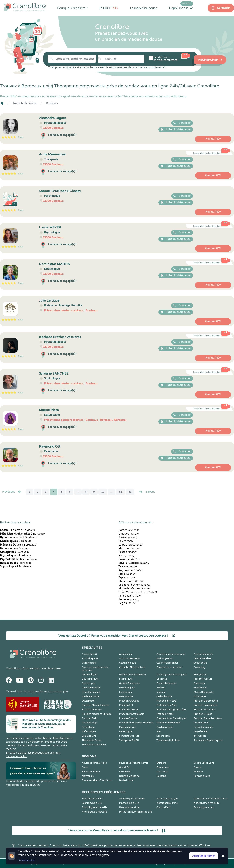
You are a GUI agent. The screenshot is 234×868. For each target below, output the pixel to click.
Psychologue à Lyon (204, 807)
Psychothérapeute (203, 727)
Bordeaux (52, 103)
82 (120, 492)
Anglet (127, 574)
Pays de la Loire (202, 776)
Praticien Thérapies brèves (208, 718)
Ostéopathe (88, 701)
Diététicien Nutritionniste (132, 675)
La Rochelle (130, 545)
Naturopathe (126, 696)
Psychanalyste (201, 723)
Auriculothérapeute (129, 658)
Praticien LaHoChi (129, 710)
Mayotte (198, 772)
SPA (159, 731)
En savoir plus (26, 860)
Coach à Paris (164, 807)
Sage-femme (201, 731)
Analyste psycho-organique (171, 654)
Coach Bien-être (128, 663)
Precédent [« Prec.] (12, 492)
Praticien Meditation (205, 710)
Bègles (127, 603)
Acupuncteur (126, 654)
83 (130, 492)
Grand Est (124, 767)
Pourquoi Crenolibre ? (72, 8)
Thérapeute (200, 736)
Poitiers (128, 537)
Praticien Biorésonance (206, 701)
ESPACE (109, 8)
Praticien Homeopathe (206, 705)
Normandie (88, 776)
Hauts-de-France (91, 772)
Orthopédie (200, 696)
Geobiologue (89, 683)
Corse (85, 767)
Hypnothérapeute (91, 688)
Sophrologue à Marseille (132, 799)
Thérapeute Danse (92, 740)
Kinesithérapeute (91, 692)
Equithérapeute (90, 679)
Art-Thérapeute (90, 658)
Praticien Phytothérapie (132, 714)
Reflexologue (89, 731)
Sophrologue (163, 736)
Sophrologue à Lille (92, 803)
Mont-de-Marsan (134, 588)
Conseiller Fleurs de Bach (132, 667)
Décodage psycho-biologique (172, 675)
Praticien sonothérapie (168, 723)
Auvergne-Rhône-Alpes (94, 763)
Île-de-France (126, 780)
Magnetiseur (126, 692)
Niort (126, 556)
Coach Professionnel (167, 663)
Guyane (198, 767)
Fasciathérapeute (203, 679)
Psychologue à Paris (92, 799)
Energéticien (200, 675)
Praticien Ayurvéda (129, 701)
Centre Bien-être (203, 658)
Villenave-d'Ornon (134, 585)
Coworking (199, 667)
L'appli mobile (181, 8)
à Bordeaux (17, 530)
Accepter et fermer (203, 856)
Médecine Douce (91, 696)
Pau (126, 541)
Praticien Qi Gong (203, 714)
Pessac (127, 552)
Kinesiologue (200, 688)
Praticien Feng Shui (167, 705)
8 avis (21, 137)
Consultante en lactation (169, 667)
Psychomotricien (128, 727)
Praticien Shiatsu (128, 718)
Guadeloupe (163, 767)
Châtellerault (131, 581)
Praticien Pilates (165, 714)
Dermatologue (89, 675)
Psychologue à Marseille (95, 807)
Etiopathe (162, 679)
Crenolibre (13, 669)
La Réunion (125, 772)
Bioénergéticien (165, 658)
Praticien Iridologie (92, 710)
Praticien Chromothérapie (95, 705)
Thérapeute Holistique (168, 740)
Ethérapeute (126, 679)
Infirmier (161, 688)
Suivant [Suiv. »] (147, 492)
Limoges (128, 534)
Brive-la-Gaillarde (134, 563)
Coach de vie (200, 663)
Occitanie (161, 776)
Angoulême (130, 570)
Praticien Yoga (89, 723)
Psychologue (88, 727)
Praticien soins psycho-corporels (136, 723)
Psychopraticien (165, 727)
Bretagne (161, 763)
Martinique (162, 772)
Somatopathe (89, 736)
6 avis (21, 174)
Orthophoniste (164, 696)
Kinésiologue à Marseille (95, 812)
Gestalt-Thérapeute (130, 683)
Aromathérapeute (203, 654)
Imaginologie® (127, 688)
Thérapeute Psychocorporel (208, 740)
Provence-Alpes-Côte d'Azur (97, 780)
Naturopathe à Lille (129, 807)
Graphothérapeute (166, 683)
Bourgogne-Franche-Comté (134, 763)
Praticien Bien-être (166, 701)
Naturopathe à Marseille (207, 803)
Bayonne (129, 559)
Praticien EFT (126, 705)
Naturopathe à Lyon (167, 799)
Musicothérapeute (203, 692)
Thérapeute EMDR (129, 740)
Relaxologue (126, 731)
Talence (128, 567)
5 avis (21, 356)
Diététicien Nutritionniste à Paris (211, 799)
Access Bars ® (89, 654)
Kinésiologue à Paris (167, 803)
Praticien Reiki (89, 718)
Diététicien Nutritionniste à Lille (136, 812)
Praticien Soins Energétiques (172, 718)
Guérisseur (199, 683)
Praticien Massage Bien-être (171, 710)
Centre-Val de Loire (204, 763)
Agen (127, 578)
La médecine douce (144, 8)
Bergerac (129, 599)
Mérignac (129, 548)
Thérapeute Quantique (94, 745)
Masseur (161, 692)
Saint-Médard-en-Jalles (138, 592)
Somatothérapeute (129, 736)
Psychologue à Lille (129, 803)
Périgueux (129, 596)
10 (103, 492)
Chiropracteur (89, 663)
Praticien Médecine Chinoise (97, 714)
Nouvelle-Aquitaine (25, 103)
